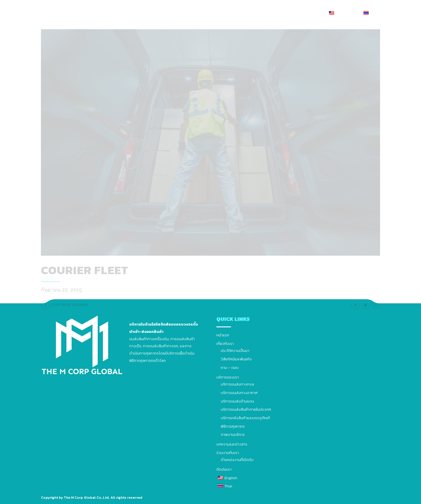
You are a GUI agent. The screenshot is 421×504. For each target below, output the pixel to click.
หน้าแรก (145, 13)
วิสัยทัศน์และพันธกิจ (236, 359)
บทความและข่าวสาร (242, 13)
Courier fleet (85, 270)
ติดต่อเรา (310, 13)
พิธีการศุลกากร (233, 426)
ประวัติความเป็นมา (235, 351)
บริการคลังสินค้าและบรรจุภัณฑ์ (245, 418)
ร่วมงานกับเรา (281, 13)
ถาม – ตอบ (230, 368)
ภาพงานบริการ (233, 435)
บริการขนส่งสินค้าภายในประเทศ (246, 409)
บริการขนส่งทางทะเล (237, 384)
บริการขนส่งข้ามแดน (237, 401)
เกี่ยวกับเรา (171, 13)
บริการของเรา (203, 13)
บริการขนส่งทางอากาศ (239, 393)
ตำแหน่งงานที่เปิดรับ (237, 460)
